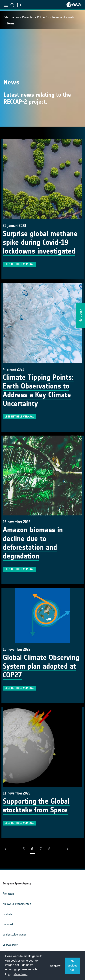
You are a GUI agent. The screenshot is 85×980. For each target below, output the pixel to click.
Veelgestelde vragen (15, 934)
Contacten (8, 914)
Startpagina (12, 17)
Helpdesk (8, 924)
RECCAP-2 (43, 17)
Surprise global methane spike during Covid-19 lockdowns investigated (40, 242)
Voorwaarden (10, 945)
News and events (63, 17)
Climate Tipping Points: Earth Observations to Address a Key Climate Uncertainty (38, 391)
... (15, 849)
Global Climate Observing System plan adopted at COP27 (41, 666)
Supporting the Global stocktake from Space (36, 806)
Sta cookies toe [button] (72, 966)
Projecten (28, 17)
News (11, 23)
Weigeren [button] (55, 966)
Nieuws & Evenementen (17, 904)
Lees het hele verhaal (19, 264)
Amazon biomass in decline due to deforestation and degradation (33, 543)
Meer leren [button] (21, 974)
